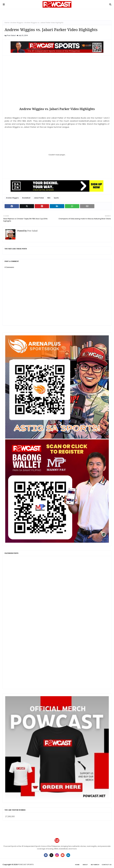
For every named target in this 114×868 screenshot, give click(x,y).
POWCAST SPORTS (26, 865)
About (85, 865)
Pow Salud (11, 35)
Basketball (26, 198)
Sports (56, 198)
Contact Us (107, 865)
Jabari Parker (39, 198)
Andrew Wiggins (17, 23)
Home (7, 23)
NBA (49, 198)
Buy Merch (95, 865)
